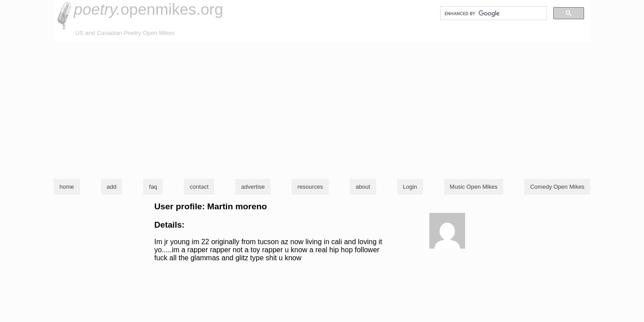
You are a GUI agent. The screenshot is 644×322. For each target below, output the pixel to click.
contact (199, 187)
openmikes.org (148, 9)
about (363, 187)
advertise (253, 187)
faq (153, 187)
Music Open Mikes (474, 187)
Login (410, 187)
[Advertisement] (322, 109)
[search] (493, 13)
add (112, 187)
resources (310, 187)
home (67, 187)
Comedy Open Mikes (557, 187)
